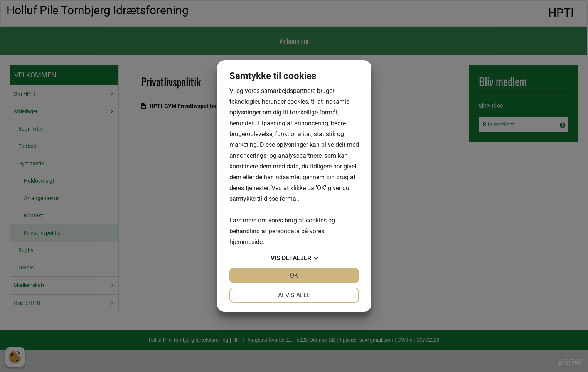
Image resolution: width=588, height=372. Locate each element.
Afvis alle (294, 295)
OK (294, 275)
